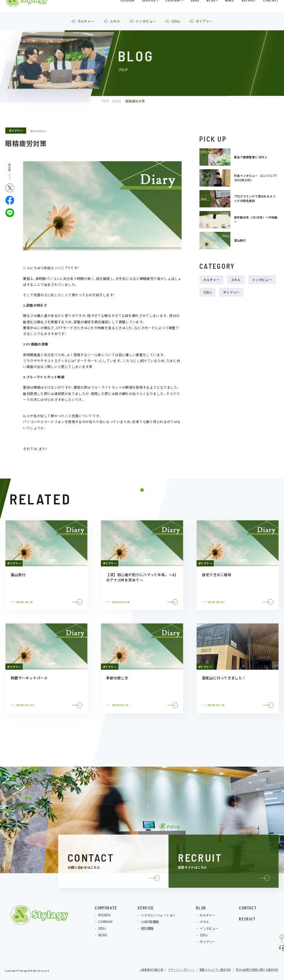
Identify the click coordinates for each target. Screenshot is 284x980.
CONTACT (271, 12)
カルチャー (212, 280)
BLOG (211, 12)
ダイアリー (16, 131)
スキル (236, 280)
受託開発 (148, 928)
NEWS (229, 12)
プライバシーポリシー (181, 970)
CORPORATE (106, 907)
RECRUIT (248, 12)
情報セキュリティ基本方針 (215, 970)
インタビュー (262, 280)
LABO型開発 (150, 922)
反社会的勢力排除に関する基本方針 (257, 970)
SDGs (195, 12)
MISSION (127, 12)
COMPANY (173, 12)
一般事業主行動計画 (151, 970)
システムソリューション (158, 915)
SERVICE (148, 12)
